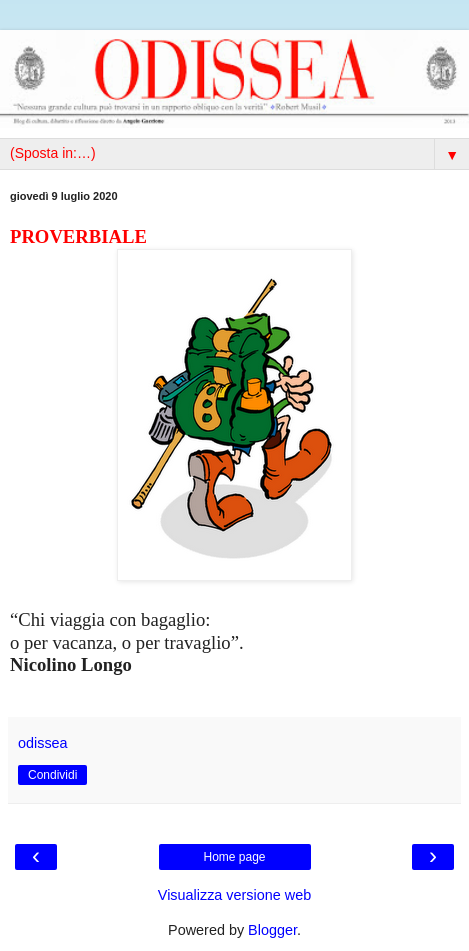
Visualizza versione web (234, 895)
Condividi (52, 775)
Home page (234, 857)
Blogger (272, 930)
